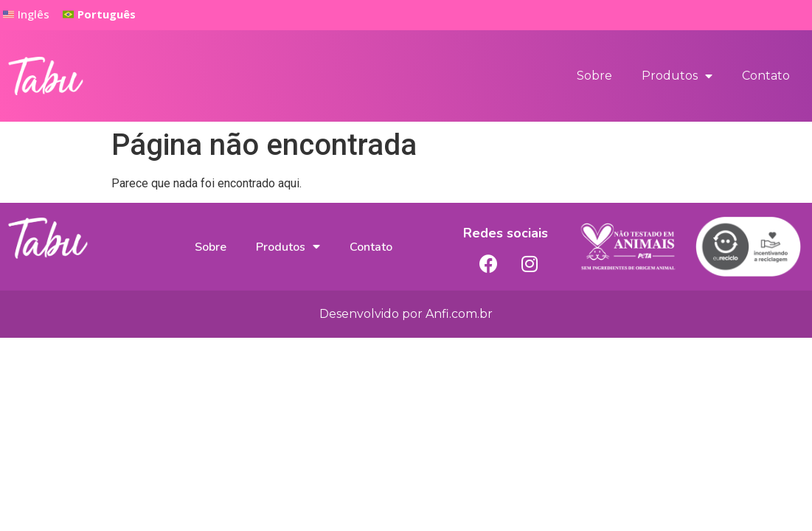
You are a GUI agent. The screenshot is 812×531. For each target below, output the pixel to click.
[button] (99, 15)
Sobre (594, 76)
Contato (766, 76)
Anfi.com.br (459, 314)
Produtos (677, 76)
